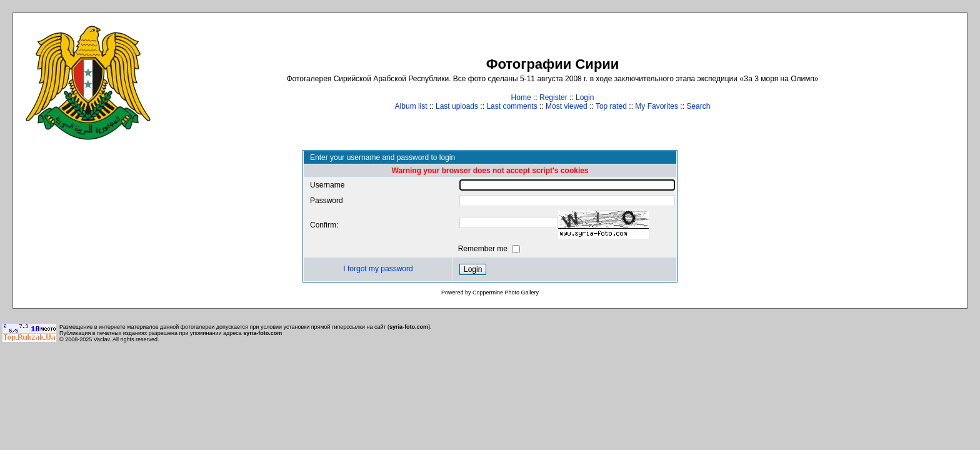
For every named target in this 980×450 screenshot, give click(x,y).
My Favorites (657, 106)
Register (553, 97)
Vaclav (102, 339)
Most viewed (567, 106)
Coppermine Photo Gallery (506, 292)
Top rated (611, 106)
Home (521, 97)
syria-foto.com (409, 327)
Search (698, 106)
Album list (411, 106)
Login (585, 97)
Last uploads (457, 106)
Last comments (512, 106)
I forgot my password (378, 269)
